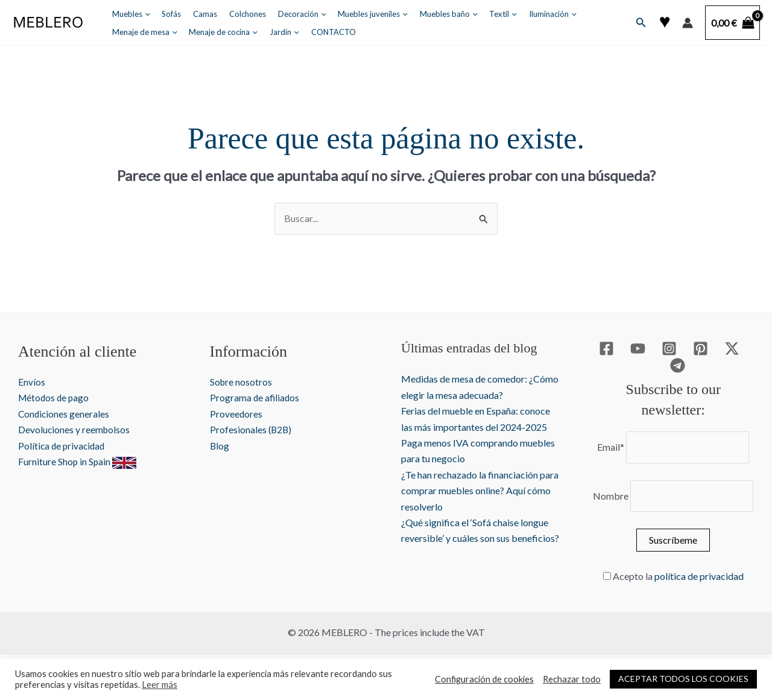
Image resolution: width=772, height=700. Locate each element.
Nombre (611, 496)
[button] (641, 23)
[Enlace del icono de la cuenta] (688, 23)
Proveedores (236, 414)
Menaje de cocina (145, 32)
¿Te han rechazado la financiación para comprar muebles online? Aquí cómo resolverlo (480, 491)
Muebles (129, 14)
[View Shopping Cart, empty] (732, 23)
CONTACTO (246, 32)
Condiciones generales (65, 414)
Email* (611, 447)
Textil (473, 14)
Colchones (233, 14)
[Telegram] (678, 365)
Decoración (283, 14)
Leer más (160, 685)
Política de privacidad (63, 446)
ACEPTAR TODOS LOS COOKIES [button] (683, 679)
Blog (220, 446)
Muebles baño (422, 14)
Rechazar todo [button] (572, 679)
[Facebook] (606, 348)
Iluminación (518, 14)
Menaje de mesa (582, 14)
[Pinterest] (701, 348)
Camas (195, 14)
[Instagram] (669, 348)
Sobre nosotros (242, 382)
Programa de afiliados (255, 397)
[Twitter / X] (732, 348)
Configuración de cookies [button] (484, 679)
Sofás (165, 14)
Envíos (32, 382)
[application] (143, 14)
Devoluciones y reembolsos (75, 429)
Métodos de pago (55, 397)
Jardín (201, 32)
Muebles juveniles (350, 14)
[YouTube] (638, 348)
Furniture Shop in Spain (78, 461)
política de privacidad (699, 576)
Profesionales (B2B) (252, 429)
